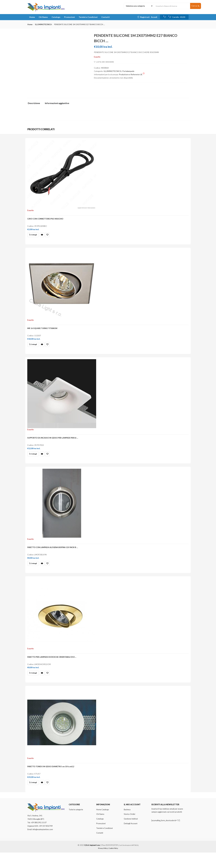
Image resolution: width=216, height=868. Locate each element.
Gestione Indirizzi (131, 834)
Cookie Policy (113, 864)
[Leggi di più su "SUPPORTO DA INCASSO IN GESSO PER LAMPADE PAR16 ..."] (34, 460)
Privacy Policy (103, 864)
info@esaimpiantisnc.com (43, 845)
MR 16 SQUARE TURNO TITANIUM (43, 332)
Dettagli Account (131, 839)
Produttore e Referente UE (132, 74)
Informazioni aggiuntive (57, 103)
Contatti (106, 17)
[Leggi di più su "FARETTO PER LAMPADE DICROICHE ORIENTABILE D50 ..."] (34, 684)
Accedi (154, 17)
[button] (178, 17)
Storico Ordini (129, 830)
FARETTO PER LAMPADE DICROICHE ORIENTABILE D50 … (53, 668)
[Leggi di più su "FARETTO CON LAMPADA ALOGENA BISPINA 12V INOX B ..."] (34, 572)
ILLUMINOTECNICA (43, 24)
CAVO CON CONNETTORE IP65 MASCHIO (46, 220)
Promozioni (69, 17)
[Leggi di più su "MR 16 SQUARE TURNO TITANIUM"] (34, 348)
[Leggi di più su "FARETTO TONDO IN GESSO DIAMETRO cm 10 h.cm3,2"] (34, 797)
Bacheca (127, 825)
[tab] (35, 104)
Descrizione (34, 103)
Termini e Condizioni (88, 17)
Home (32, 17)
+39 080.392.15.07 (39, 838)
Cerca (196, 6)
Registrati (145, 17)
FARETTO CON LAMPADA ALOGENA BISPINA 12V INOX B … (54, 556)
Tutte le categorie (76, 825)
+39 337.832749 (46, 842)
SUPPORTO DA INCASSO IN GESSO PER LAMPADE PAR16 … (54, 444)
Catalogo (56, 17)
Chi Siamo (43, 17)
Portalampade (128, 71)
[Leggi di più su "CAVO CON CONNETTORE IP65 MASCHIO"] (34, 236)
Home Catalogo (103, 825)
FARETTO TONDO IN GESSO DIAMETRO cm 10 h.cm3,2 (52, 781)
